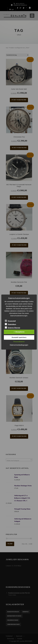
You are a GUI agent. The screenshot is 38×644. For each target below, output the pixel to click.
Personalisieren (19, 342)
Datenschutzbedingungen (19, 345)
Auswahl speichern (19, 337)
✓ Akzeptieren (19, 332)
